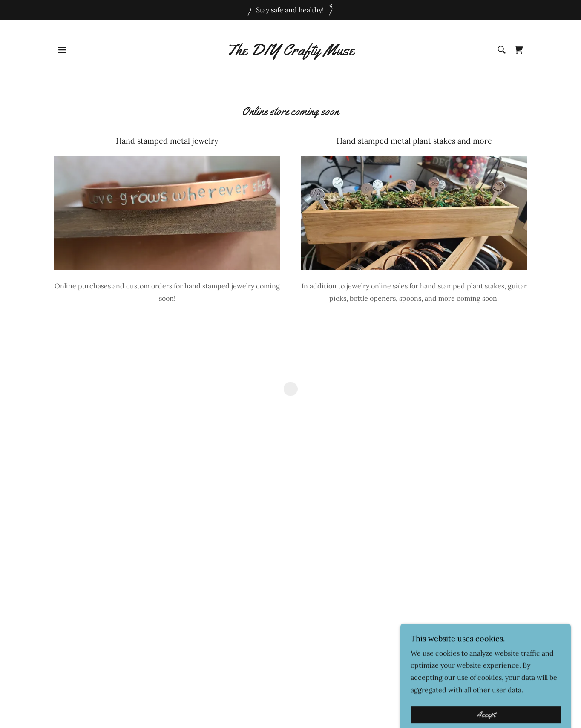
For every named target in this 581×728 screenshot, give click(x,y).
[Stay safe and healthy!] (290, 10)
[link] (290, 52)
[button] (62, 50)
